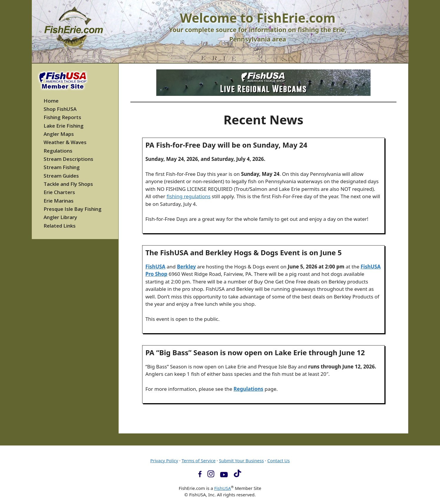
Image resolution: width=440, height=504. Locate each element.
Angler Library (60, 217)
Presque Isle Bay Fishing (73, 209)
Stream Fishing (62, 167)
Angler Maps (59, 134)
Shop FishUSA (60, 109)
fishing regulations (189, 196)
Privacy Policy (164, 460)
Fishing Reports (62, 117)
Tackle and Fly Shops (68, 184)
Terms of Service (199, 460)
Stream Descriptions (68, 159)
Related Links (60, 226)
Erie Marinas (59, 201)
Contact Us (278, 460)
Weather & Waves (65, 142)
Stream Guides (61, 176)
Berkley (186, 267)
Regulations (249, 389)
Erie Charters (59, 192)
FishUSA (155, 267)
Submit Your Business (241, 460)
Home (51, 101)
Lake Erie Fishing (64, 126)
